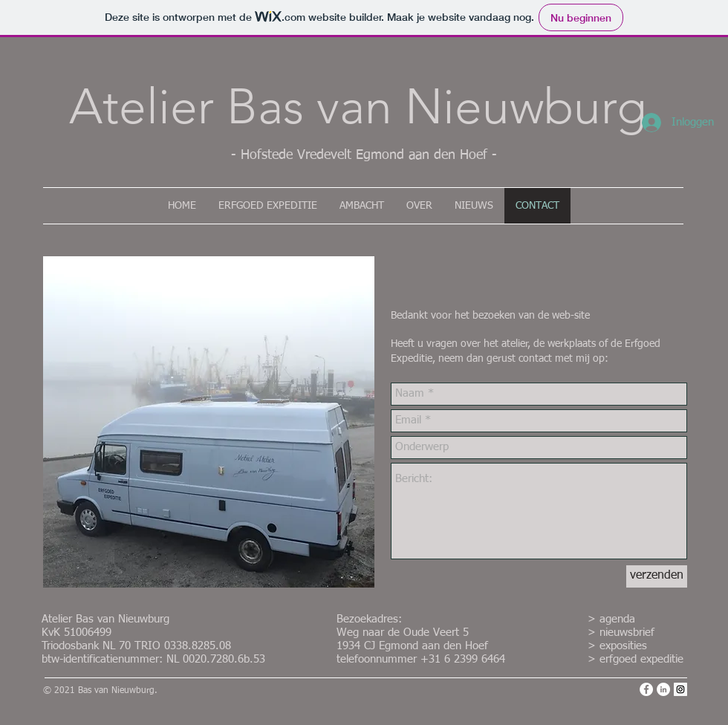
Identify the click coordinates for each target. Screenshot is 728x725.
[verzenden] (657, 576)
